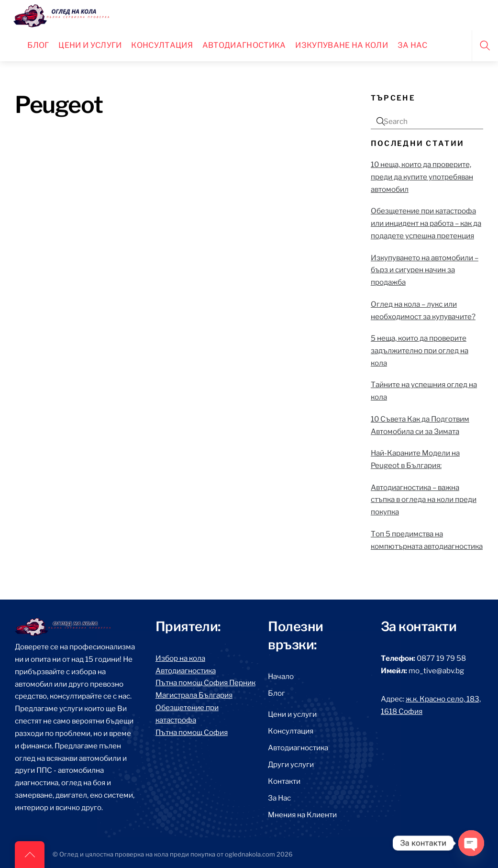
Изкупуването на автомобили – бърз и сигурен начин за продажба (425, 270)
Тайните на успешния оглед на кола (424, 391)
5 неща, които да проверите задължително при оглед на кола (420, 351)
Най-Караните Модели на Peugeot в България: (415, 459)
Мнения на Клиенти (302, 815)
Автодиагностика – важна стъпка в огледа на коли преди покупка (424, 500)
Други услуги (291, 764)
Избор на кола (180, 658)
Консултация (162, 45)
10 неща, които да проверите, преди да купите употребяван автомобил (422, 177)
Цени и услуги (292, 714)
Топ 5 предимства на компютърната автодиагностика (427, 540)
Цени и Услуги (90, 45)
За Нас (279, 798)
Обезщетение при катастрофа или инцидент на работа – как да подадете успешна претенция (426, 223)
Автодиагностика (244, 45)
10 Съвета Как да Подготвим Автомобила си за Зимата (420, 425)
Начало (281, 676)
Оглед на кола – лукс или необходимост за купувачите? (423, 310)
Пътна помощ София (192, 732)
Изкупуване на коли (342, 45)
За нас (413, 45)
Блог (38, 45)
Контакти (284, 781)
